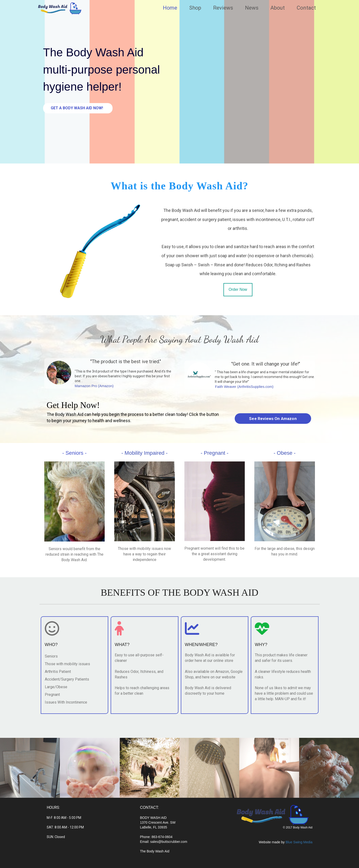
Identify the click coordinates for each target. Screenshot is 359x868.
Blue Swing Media (299, 842)
